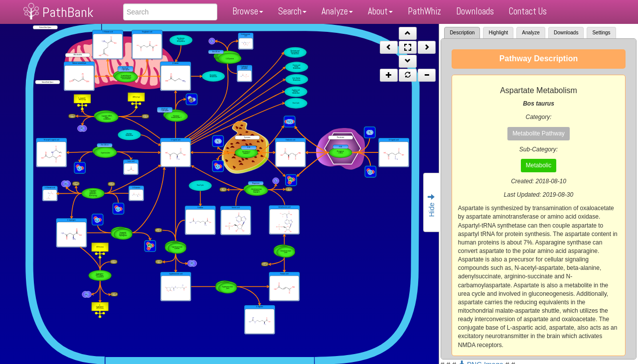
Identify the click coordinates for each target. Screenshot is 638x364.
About (380, 11)
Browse (248, 11)
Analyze (337, 11)
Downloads (475, 11)
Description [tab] (462, 33)
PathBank (68, 12)
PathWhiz (424, 11)
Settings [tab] (601, 33)
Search (292, 11)
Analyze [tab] (531, 33)
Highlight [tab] (498, 33)
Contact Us (528, 11)
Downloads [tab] (566, 33)
